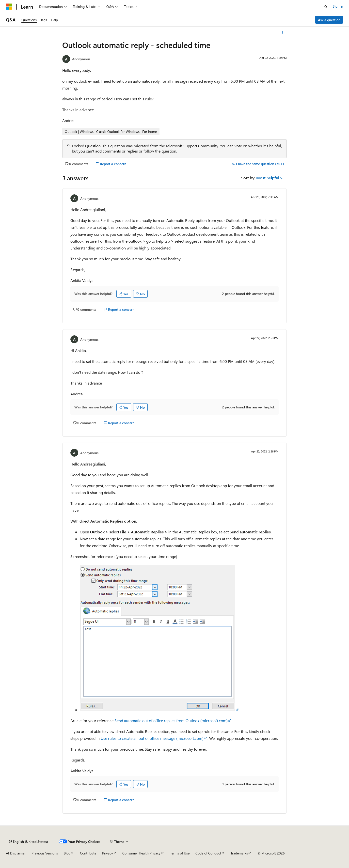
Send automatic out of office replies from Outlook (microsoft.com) (171, 721)
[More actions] (282, 32)
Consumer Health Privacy (141, 853)
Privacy (108, 853)
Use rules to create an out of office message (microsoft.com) (152, 738)
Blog (67, 853)
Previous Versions (45, 853)
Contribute (88, 853)
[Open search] (326, 7)
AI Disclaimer (16, 853)
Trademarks (239, 853)
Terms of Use (180, 853)
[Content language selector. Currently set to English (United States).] (28, 841)
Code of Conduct (208, 853)
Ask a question (329, 20)
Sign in (338, 6)
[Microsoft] (9, 7)
